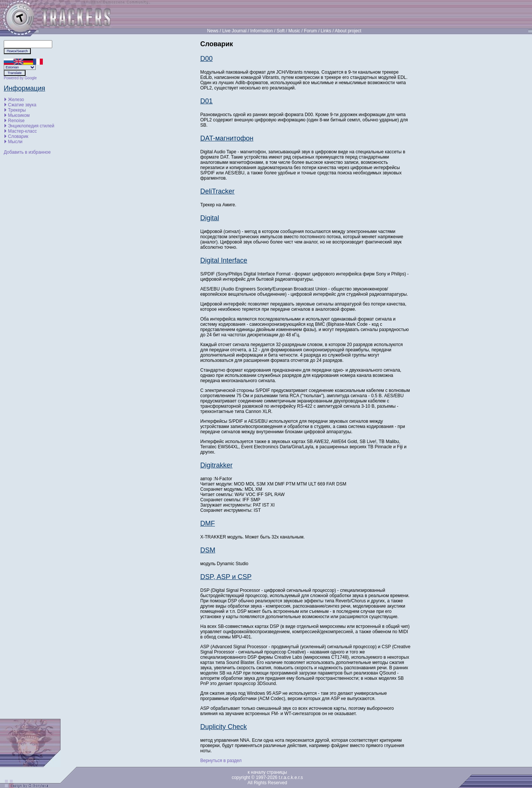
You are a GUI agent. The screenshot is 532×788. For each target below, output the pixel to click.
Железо (16, 100)
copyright (241, 777)
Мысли (15, 142)
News (213, 31)
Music (294, 31)
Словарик (18, 136)
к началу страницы (267, 772)
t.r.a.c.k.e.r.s (291, 777)
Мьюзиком (19, 115)
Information (261, 31)
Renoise (16, 121)
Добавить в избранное (27, 152)
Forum (311, 31)
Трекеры (17, 110)
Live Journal (234, 31)
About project (348, 31)
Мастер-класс (22, 131)
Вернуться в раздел (221, 761)
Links (326, 31)
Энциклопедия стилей (31, 126)
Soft (280, 31)
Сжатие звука (22, 105)
